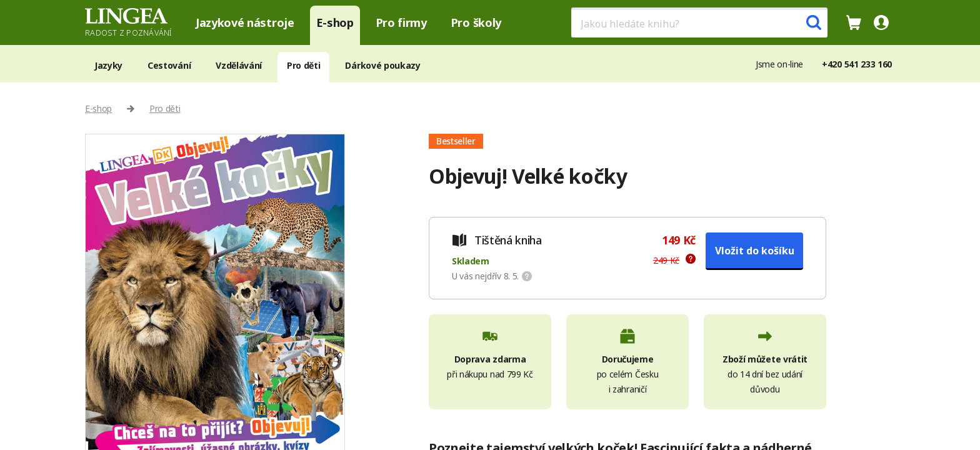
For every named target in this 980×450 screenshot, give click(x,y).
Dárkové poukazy (382, 65)
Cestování (169, 65)
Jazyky (108, 65)
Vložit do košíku (755, 251)
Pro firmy (401, 22)
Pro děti (303, 65)
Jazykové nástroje (245, 22)
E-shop (335, 22)
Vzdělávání (239, 65)
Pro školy (476, 22)
